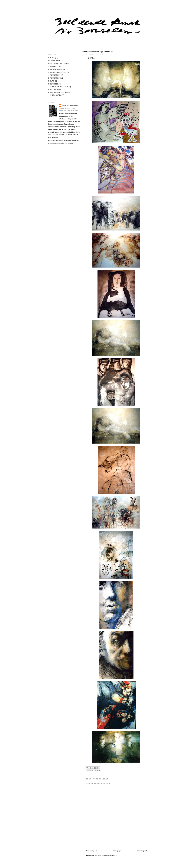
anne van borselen (70, 105)
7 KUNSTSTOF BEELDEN (58, 87)
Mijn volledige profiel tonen (61, 144)
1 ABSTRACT (53, 66)
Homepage (117, 851)
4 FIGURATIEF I (54, 75)
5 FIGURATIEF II (98, 771)
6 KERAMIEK (53, 84)
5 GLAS (51, 81)
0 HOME (51, 58)
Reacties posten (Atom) (107, 855)
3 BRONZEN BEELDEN (57, 72)
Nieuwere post (91, 851)
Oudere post (142, 851)
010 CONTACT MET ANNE (58, 63)
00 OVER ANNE (54, 60)
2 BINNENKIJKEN (55, 69)
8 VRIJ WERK (54, 90)
